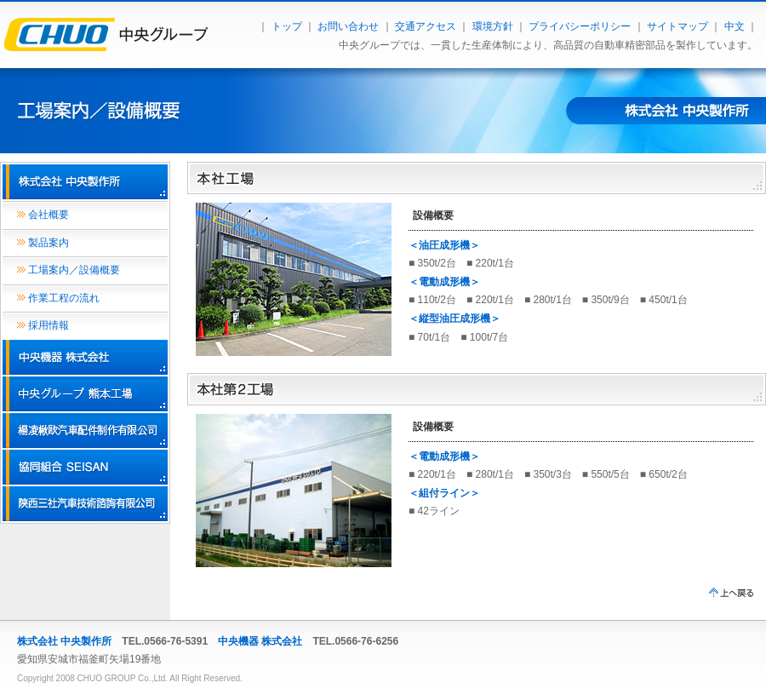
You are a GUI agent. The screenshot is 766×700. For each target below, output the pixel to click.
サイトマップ (677, 26)
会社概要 (49, 215)
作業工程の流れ (64, 298)
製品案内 (49, 243)
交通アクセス (426, 26)
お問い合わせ (348, 26)
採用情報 (49, 325)
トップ (287, 26)
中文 (735, 26)
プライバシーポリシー (580, 26)
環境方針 (493, 26)
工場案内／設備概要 (74, 270)
